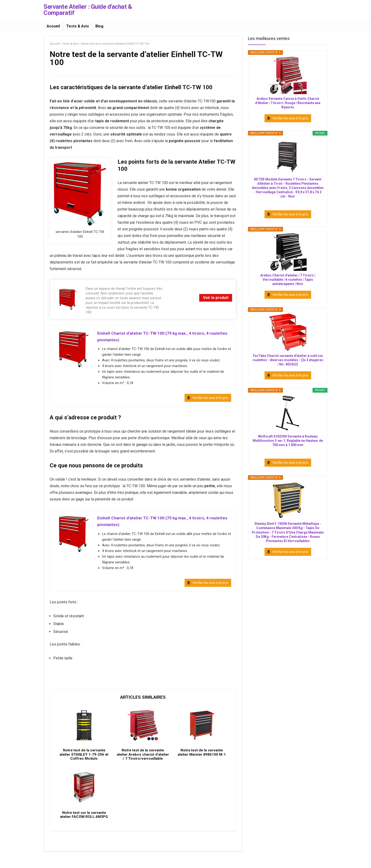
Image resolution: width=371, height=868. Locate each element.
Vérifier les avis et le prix (210, 399)
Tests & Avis (78, 26)
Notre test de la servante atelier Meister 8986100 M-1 (202, 757)
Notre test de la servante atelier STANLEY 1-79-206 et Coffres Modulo (84, 759)
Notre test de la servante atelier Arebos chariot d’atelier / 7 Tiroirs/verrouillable (143, 762)
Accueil (53, 26)
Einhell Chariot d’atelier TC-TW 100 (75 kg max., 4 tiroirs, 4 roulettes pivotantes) (164, 337)
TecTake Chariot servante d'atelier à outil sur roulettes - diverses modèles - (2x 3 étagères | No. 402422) (288, 360)
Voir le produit (216, 298)
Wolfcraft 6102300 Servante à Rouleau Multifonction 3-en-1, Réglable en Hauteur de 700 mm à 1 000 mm (288, 441)
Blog (99, 26)
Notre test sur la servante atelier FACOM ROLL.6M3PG (84, 827)
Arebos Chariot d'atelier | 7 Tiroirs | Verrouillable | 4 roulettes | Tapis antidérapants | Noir (288, 280)
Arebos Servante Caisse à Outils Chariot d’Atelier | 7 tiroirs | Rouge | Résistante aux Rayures (288, 103)
